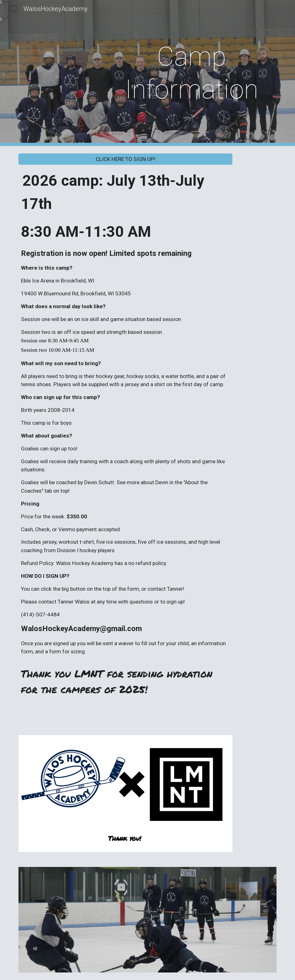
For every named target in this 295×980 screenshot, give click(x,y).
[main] (192, 73)
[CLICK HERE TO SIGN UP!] (126, 159)
